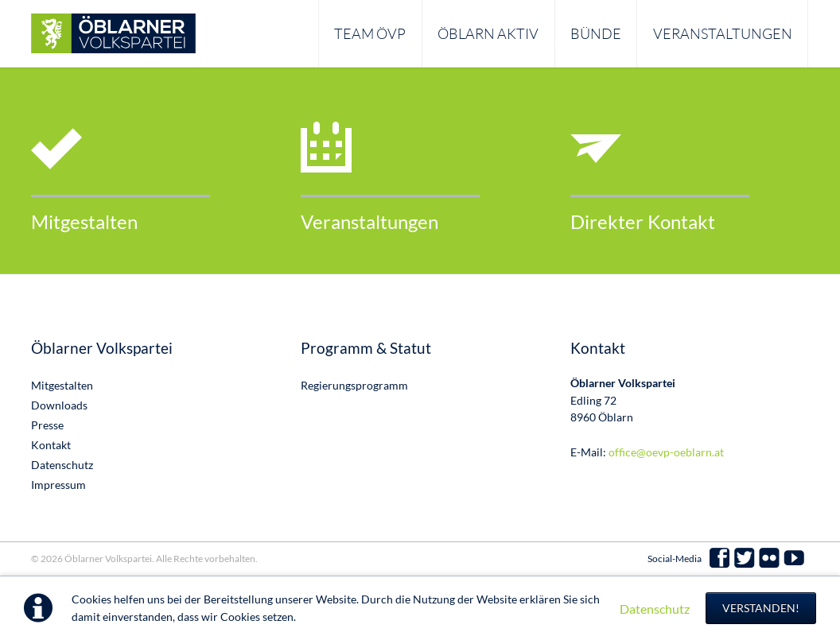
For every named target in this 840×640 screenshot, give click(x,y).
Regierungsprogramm (354, 385)
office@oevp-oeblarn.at (666, 452)
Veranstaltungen (369, 221)
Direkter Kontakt (643, 221)
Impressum (58, 485)
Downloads (59, 405)
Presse (47, 425)
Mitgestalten (84, 221)
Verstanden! (761, 608)
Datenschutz (655, 609)
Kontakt (51, 445)
